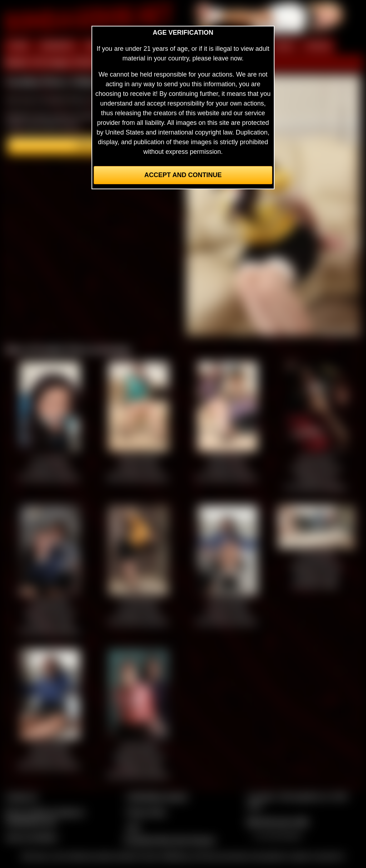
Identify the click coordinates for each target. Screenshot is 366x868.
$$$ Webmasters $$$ (278, 822)
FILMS (283, 46)
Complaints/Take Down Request (169, 840)
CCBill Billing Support (157, 797)
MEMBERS (57, 46)
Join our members (31, 837)
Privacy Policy (146, 812)
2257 (133, 828)
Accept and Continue (183, 175)
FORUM (318, 46)
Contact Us (22, 797)
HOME (18, 46)
